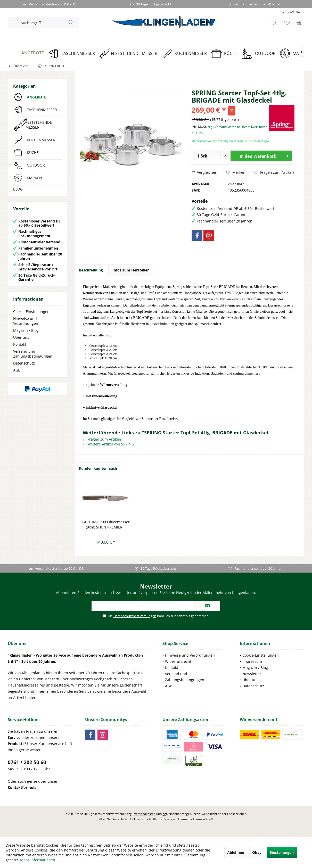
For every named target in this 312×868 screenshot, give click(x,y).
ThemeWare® (203, 819)
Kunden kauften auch (98, 468)
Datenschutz (24, 363)
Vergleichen (204, 172)
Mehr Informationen (38, 860)
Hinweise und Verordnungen (26, 321)
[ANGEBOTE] (28, 53)
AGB (17, 370)
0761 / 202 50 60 (27, 762)
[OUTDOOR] (261, 53)
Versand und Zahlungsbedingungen (33, 354)
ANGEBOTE (36, 97)
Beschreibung (91, 270)
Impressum (252, 661)
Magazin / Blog (26, 330)
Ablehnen (236, 852)
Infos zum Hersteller (131, 270)
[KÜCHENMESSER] (186, 53)
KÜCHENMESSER (41, 140)
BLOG (18, 189)
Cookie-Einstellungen (31, 312)
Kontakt (20, 344)
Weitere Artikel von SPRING (108, 444)
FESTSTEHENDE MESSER (39, 125)
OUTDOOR (36, 165)
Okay (257, 852)
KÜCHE (33, 152)
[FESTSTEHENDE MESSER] (130, 53)
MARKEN (34, 178)
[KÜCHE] (226, 53)
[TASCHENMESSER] (73, 53)
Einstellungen (282, 852)
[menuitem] (291, 12)
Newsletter (252, 674)
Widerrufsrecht (178, 661)
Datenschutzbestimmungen (135, 616)
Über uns (21, 337)
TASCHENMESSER (42, 110)
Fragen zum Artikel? (274, 172)
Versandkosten (145, 814)
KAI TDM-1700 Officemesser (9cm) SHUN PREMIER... (106, 524)
